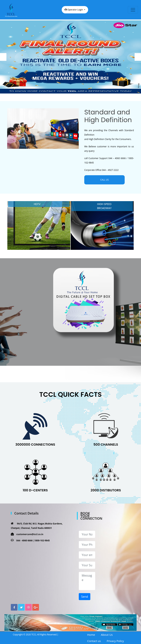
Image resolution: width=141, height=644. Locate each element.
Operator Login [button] (74, 10)
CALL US (104, 180)
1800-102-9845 (42, 540)
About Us (107, 635)
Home (91, 635)
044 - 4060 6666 (25, 540)
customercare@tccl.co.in (30, 534)
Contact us (94, 641)
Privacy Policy (115, 641)
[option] (70, 57)
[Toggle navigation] (133, 10)
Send (85, 597)
